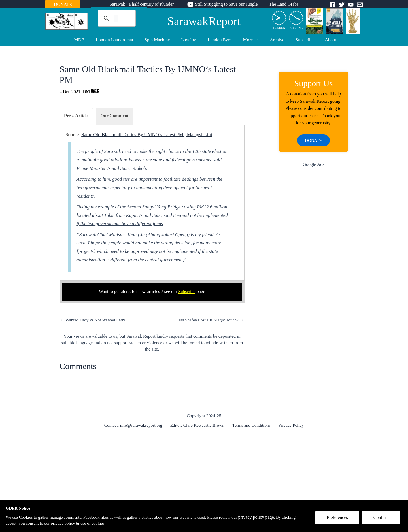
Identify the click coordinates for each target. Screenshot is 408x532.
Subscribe (298, 40)
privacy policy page (274, 517)
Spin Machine (162, 40)
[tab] (76, 117)
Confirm (383, 520)
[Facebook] (333, 5)
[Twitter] (342, 5)
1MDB (87, 40)
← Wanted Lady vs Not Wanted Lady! (95, 320)
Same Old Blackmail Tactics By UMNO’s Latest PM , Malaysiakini (147, 135)
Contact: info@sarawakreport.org (135, 425)
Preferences (340, 520)
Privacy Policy (290, 425)
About (321, 40)
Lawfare (191, 40)
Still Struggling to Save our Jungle (226, 4)
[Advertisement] (314, 263)
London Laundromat (121, 40)
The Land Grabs (281, 4)
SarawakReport (204, 21)
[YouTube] (351, 5)
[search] (116, 18)
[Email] (360, 5)
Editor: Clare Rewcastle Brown (199, 425)
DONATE (63, 4)
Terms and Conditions (252, 425)
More (248, 40)
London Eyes (220, 40)
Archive (273, 40)
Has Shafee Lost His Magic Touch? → (209, 320)
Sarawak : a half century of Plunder (144, 4)
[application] (253, 40)
